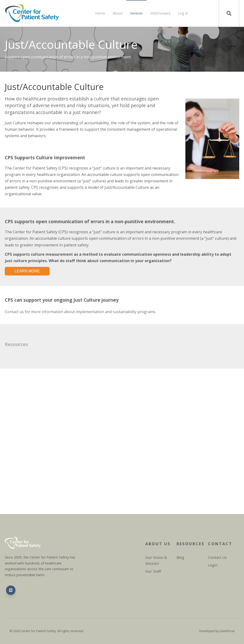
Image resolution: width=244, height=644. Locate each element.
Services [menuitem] (136, 13)
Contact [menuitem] (220, 544)
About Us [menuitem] (158, 544)
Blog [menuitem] (180, 557)
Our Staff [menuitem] (153, 571)
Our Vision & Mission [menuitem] (156, 560)
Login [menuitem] (213, 565)
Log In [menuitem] (183, 13)
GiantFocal (227, 631)
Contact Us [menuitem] (217, 557)
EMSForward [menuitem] (160, 13)
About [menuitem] (118, 13)
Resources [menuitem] (190, 544)
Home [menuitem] (100, 13)
